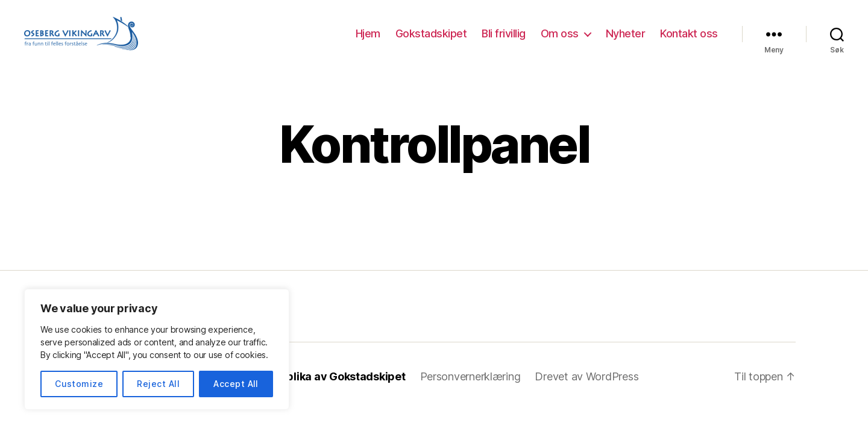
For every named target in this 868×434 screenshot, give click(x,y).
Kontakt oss (689, 33)
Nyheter (626, 33)
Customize (79, 384)
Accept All (236, 384)
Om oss (560, 33)
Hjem (368, 33)
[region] (157, 349)
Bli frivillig (504, 33)
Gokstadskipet (431, 33)
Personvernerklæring (470, 376)
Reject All (158, 384)
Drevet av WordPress (587, 376)
